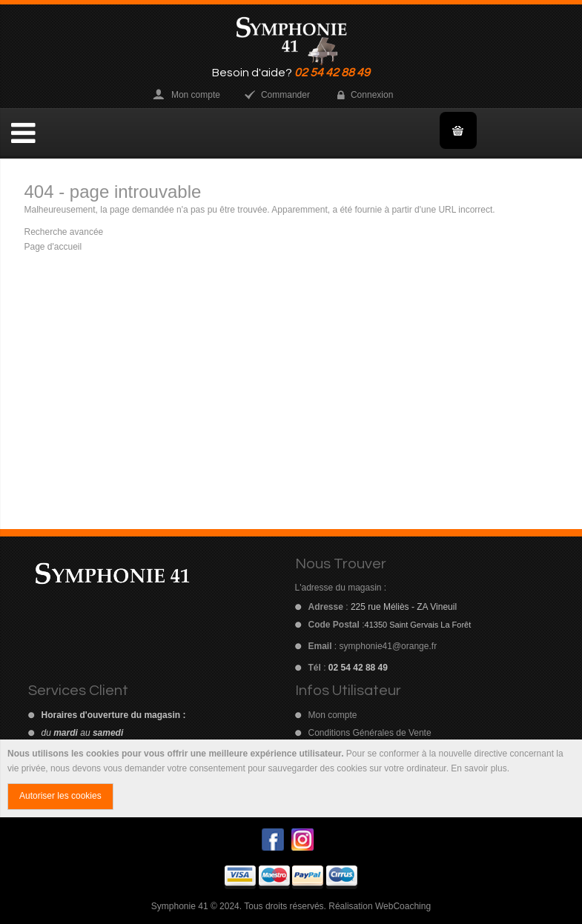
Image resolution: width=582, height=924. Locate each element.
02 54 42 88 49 (332, 73)
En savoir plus (479, 768)
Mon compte (196, 95)
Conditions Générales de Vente (370, 733)
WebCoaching (403, 906)
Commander (285, 95)
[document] (291, 779)
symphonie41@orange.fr (388, 646)
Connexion (372, 95)
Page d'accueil (53, 247)
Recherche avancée (64, 232)
